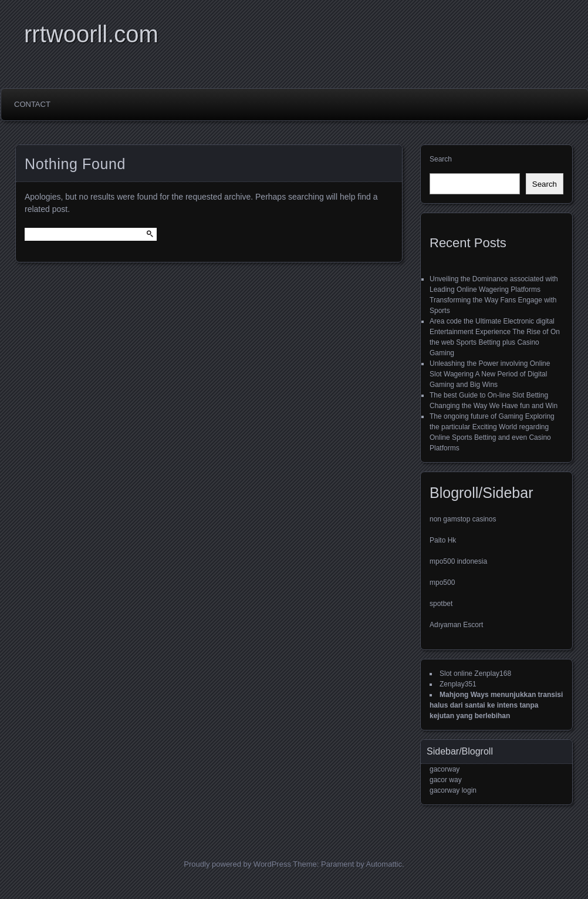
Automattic (384, 864)
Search (441, 159)
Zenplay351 (458, 684)
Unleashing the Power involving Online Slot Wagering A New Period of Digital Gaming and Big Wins (490, 374)
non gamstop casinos (463, 519)
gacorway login (453, 790)
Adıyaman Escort (456, 625)
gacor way (446, 780)
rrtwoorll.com (91, 34)
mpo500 (442, 583)
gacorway (445, 769)
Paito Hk (443, 540)
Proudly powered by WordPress (237, 864)
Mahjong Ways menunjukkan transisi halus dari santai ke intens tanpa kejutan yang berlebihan (496, 705)
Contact (32, 104)
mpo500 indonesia (458, 561)
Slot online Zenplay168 (475, 674)
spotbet (441, 604)
